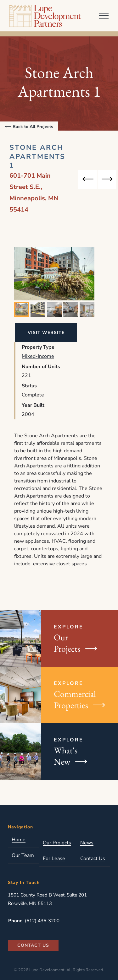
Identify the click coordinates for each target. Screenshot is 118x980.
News (87, 843)
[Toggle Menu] (104, 16)
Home (19, 840)
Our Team (23, 856)
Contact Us (93, 859)
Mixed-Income (38, 356)
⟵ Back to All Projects (29, 127)
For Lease (54, 859)
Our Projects (57, 843)
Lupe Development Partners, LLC (46, 16)
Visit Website (46, 333)
